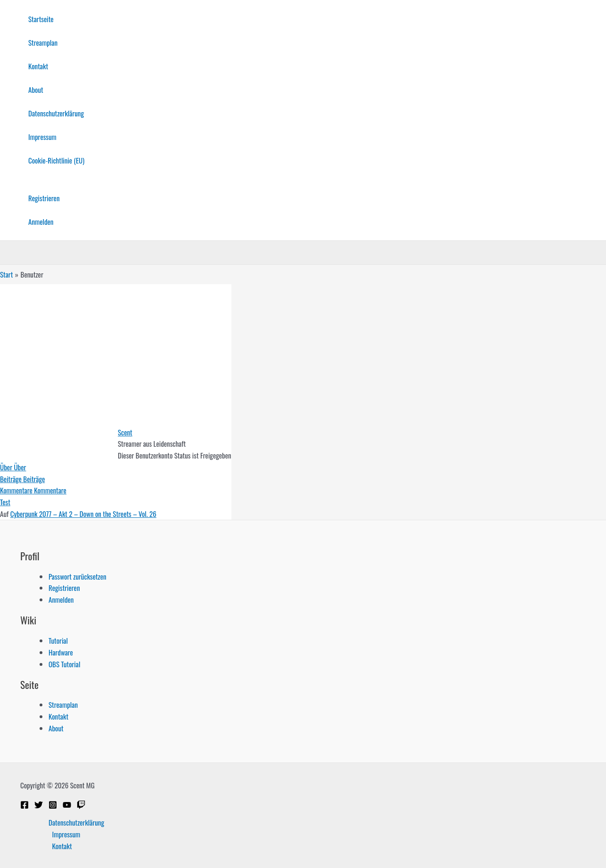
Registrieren (44, 198)
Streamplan (43, 42)
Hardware (61, 652)
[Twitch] (81, 806)
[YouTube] (67, 806)
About (36, 90)
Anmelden (41, 221)
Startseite (41, 19)
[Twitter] (39, 806)
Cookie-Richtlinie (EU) (56, 160)
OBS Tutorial (64, 664)
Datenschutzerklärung (56, 113)
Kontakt (38, 66)
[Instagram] (53, 806)
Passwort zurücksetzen (78, 576)
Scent (125, 432)
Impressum (42, 137)
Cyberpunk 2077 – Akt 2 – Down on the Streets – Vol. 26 (83, 514)
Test (5, 502)
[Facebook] (25, 806)
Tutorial (58, 640)
